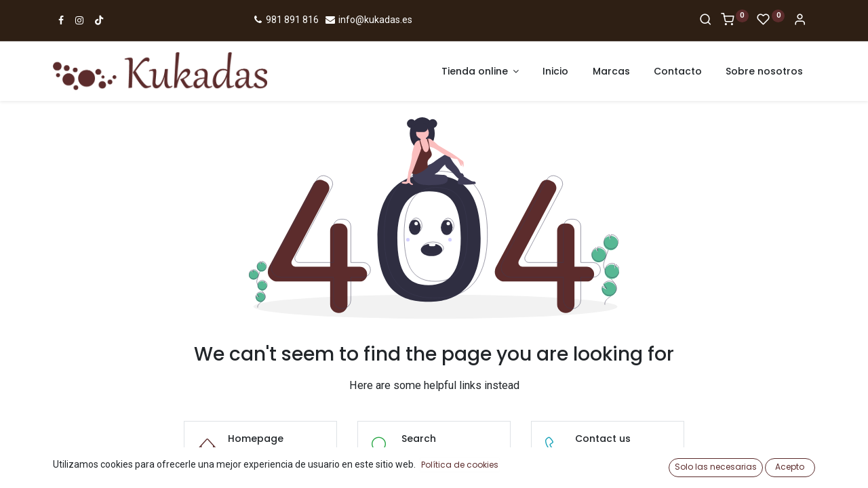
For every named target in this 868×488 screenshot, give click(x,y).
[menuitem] (555, 72)
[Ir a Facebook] (61, 20)
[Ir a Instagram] (79, 20)
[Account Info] (800, 20)
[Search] (706, 20)
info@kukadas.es (368, 20)
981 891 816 (285, 20)
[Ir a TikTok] (99, 20)
